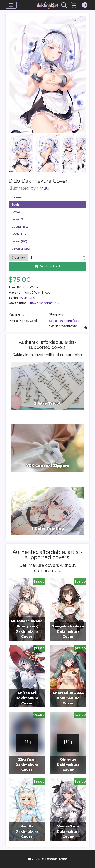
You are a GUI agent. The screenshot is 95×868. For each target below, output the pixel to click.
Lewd (16, 212)
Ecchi (16, 205)
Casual (17, 197)
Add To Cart (47, 266)
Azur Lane (28, 298)
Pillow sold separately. (44, 303)
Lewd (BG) (19, 241)
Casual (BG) (20, 227)
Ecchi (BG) (19, 234)
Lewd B (17, 219)
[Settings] (85, 5)
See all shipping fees (64, 321)
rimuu (43, 188)
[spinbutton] (57, 258)
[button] (84, 256)
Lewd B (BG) (21, 249)
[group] (27, 610)
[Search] (64, 5)
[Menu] (11, 5)
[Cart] (74, 5)
